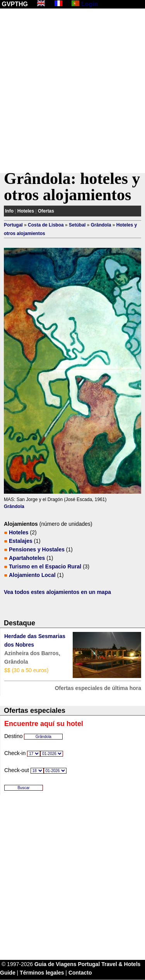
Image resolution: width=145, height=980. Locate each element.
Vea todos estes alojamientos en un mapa (57, 592)
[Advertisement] (72, 91)
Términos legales (42, 973)
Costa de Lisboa (46, 225)
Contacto (80, 973)
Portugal (13, 225)
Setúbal (77, 225)
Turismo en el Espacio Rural (45, 566)
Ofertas (46, 211)
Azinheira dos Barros (32, 653)
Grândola (101, 225)
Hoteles (26, 211)
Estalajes (21, 541)
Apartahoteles (27, 558)
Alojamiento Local (32, 575)
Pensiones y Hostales (37, 549)
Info (9, 211)
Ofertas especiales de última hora (98, 688)
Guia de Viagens (55, 964)
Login (90, 4)
